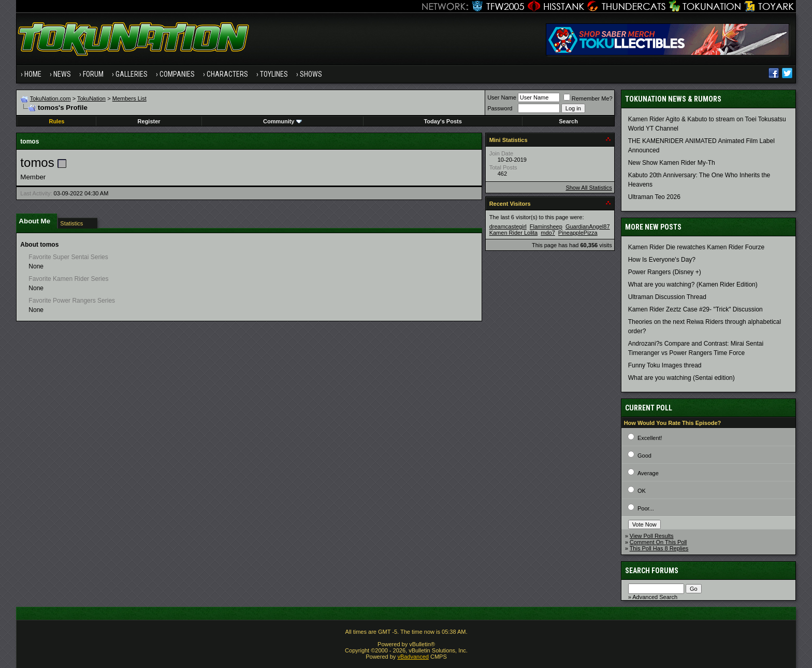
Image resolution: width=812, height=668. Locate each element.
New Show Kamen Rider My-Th (672, 163)
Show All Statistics (589, 188)
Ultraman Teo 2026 (654, 197)
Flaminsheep (546, 226)
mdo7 (548, 233)
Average (648, 473)
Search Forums (652, 571)
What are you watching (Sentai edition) (682, 378)
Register (149, 121)
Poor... (646, 508)
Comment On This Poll (658, 542)
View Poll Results (652, 536)
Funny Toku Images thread (665, 365)
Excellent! (650, 438)
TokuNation (91, 98)
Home (33, 74)
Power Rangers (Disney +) (665, 272)
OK (642, 491)
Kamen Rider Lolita (514, 233)
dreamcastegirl (508, 226)
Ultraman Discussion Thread (667, 297)
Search (568, 121)
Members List (129, 98)
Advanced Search (655, 597)
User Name (502, 97)
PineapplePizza (578, 233)
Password (500, 108)
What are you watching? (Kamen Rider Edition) (693, 285)
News (62, 74)
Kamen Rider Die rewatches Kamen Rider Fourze (696, 247)
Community (282, 121)
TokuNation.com (50, 98)
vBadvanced (413, 657)
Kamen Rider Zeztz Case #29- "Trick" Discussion (695, 309)
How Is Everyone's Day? (662, 260)
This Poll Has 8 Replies (659, 548)
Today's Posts (443, 121)
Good (644, 456)
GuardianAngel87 (588, 226)
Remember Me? (588, 98)
